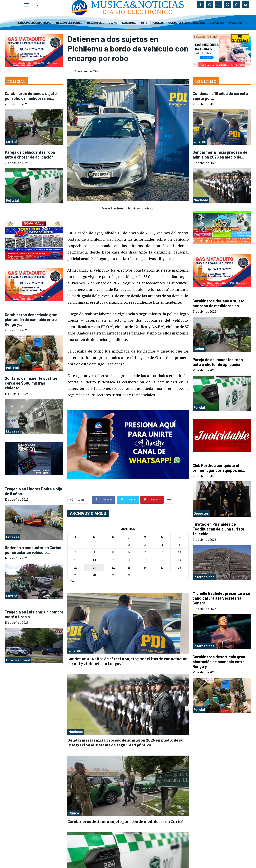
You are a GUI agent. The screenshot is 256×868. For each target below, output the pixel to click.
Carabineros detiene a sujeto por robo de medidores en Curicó (125, 821)
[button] (36, 5)
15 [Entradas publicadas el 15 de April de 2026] (113, 560)
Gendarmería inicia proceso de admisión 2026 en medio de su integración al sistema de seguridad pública (125, 742)
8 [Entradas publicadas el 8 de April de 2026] (113, 552)
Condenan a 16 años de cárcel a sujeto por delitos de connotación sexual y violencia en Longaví (127, 661)
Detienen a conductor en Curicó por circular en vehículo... (33, 550)
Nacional (76, 732)
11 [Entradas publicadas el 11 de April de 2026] (162, 552)
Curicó (11, 141)
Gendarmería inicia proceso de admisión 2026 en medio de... (220, 155)
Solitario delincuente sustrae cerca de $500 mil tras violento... (31, 383)
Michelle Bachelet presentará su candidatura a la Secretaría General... (221, 598)
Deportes (201, 513)
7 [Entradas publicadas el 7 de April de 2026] (94, 552)
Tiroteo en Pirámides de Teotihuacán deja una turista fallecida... (218, 529)
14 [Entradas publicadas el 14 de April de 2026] (94, 560)
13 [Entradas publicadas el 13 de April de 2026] (76, 560)
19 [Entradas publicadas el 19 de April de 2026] (179, 560)
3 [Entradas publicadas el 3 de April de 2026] (145, 545)
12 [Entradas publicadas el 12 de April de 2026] (179, 552)
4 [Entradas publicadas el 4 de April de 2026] (162, 545)
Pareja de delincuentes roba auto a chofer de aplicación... (31, 155)
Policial (13, 200)
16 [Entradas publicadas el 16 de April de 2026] (129, 560)
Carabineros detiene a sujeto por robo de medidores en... (31, 96)
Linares (12, 431)
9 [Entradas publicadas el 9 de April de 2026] (129, 552)
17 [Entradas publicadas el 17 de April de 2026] (145, 560)
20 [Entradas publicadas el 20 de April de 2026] (76, 567)
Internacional (18, 660)
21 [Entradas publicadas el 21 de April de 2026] (94, 567)
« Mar (71, 581)
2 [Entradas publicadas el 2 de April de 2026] (129, 545)
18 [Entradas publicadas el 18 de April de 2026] (162, 560)
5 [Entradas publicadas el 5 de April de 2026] (179, 545)
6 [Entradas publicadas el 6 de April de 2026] (76, 552)
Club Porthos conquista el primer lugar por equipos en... (219, 468)
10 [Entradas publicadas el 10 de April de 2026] (145, 552)
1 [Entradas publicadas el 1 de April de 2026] (113, 545)
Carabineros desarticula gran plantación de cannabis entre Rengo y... (31, 319)
